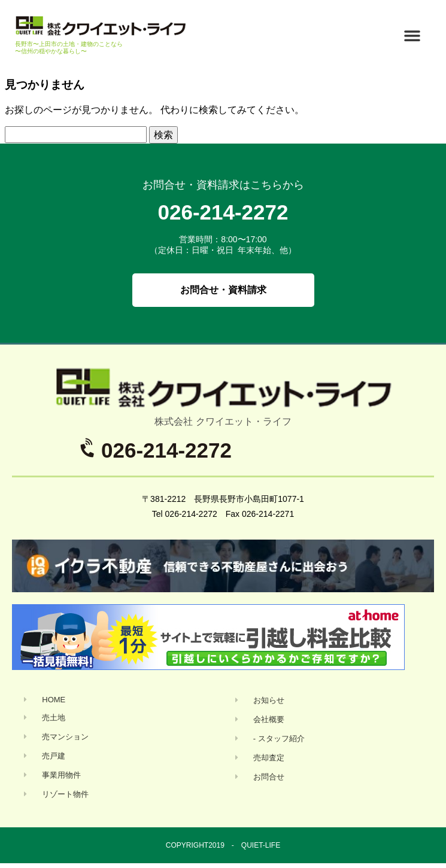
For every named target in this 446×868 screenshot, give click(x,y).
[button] (412, 35)
